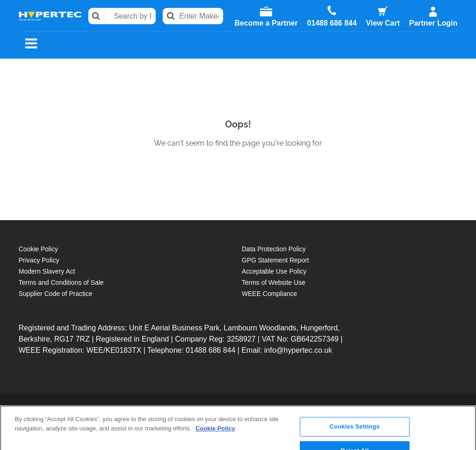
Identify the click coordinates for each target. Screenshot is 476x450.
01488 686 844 (332, 23)
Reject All (355, 414)
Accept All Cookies (355, 438)
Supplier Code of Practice (56, 294)
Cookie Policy (38, 249)
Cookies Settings (355, 390)
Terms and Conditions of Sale (61, 282)
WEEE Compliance (269, 294)
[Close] (461, 412)
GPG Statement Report (275, 260)
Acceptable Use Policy (274, 271)
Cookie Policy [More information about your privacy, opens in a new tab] (215, 392)
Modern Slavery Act (47, 271)
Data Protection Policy (274, 249)
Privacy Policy (39, 260)
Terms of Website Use (274, 282)
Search (96, 16)
